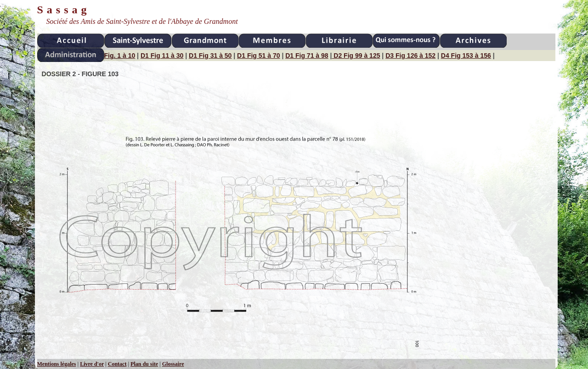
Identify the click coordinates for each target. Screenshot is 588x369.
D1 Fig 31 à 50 (210, 56)
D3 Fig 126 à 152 (410, 56)
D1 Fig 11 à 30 (162, 56)
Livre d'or (92, 364)
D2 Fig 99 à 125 (356, 56)
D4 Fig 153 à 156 (466, 56)
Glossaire (173, 364)
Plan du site (144, 364)
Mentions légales (57, 364)
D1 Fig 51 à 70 (258, 56)
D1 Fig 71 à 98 (307, 56)
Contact (117, 364)
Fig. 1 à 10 (120, 56)
